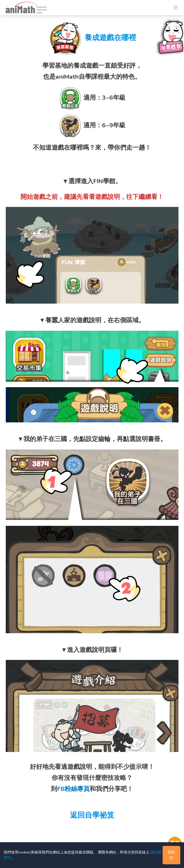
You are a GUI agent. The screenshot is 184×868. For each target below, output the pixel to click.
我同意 (171, 855)
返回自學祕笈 (92, 815)
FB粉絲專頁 (73, 789)
